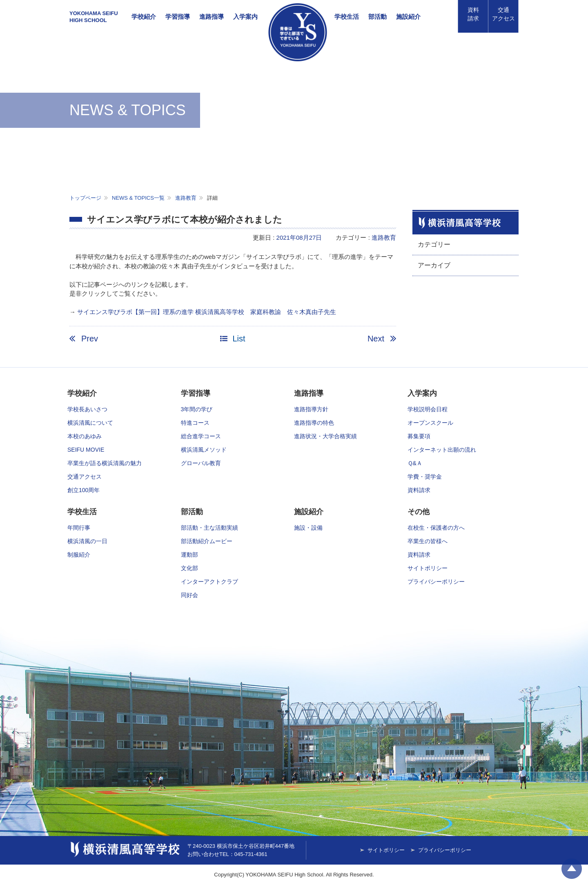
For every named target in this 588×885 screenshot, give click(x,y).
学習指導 (178, 17)
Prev (90, 339)
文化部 (189, 568)
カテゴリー (434, 244)
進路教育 (186, 198)
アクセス (503, 14)
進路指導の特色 (314, 423)
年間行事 (79, 528)
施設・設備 (308, 528)
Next (376, 339)
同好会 (189, 595)
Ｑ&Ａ (415, 463)
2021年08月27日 (299, 237)
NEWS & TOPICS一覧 (138, 198)
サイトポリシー (428, 568)
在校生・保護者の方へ (436, 528)
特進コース (195, 423)
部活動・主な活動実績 (209, 528)
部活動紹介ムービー (207, 541)
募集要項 (419, 436)
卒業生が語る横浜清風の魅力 (105, 463)
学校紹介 (144, 17)
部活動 (378, 17)
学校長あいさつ (87, 409)
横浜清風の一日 (87, 541)
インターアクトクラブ (209, 582)
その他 (419, 512)
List (239, 339)
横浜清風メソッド (204, 450)
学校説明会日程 (428, 409)
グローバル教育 (201, 463)
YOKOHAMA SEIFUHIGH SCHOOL (94, 17)
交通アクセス (85, 477)
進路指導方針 (311, 409)
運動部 (189, 555)
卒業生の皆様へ (428, 541)
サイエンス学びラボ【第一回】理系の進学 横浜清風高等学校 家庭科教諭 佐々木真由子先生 (207, 312)
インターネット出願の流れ (442, 450)
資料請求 (473, 14)
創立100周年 (84, 490)
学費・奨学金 (425, 477)
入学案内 (245, 17)
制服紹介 (79, 555)
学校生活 (347, 17)
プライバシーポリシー (436, 582)
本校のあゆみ (85, 436)
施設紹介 (408, 17)
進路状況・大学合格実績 (325, 436)
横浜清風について (90, 423)
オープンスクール (430, 423)
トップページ (85, 198)
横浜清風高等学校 (298, 32)
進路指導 (212, 17)
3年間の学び (197, 409)
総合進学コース (201, 436)
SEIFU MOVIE (86, 450)
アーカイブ (434, 265)
